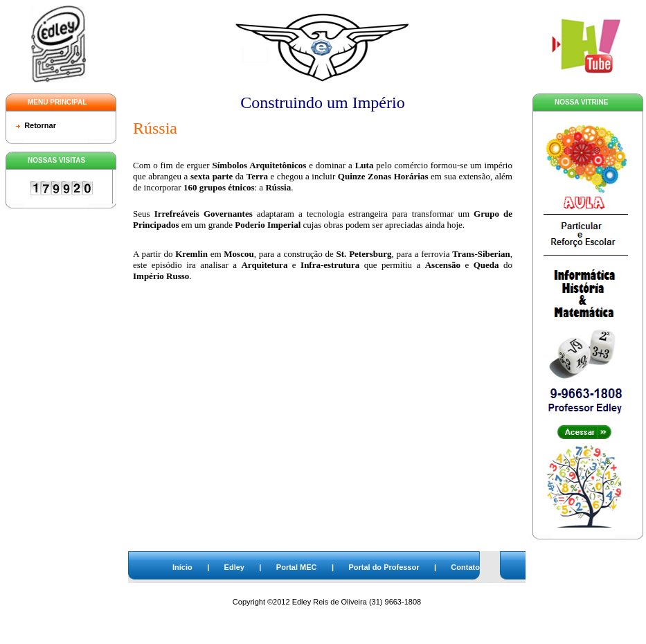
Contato (465, 567)
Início (182, 567)
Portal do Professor (384, 567)
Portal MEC (297, 567)
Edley (234, 567)
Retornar (40, 125)
